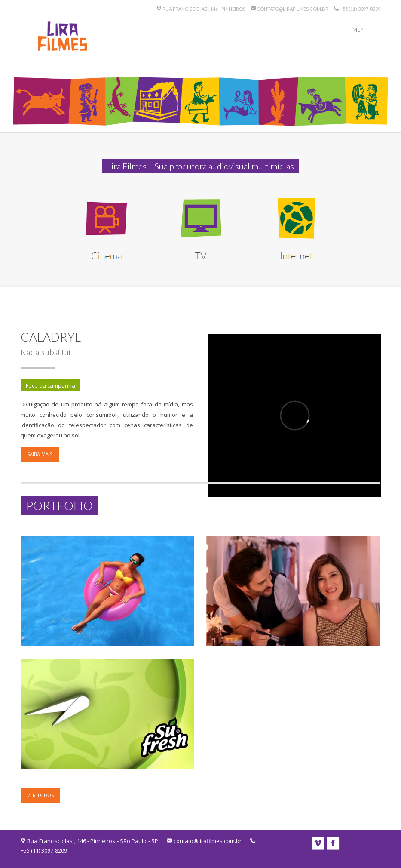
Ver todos (40, 795)
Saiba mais (40, 454)
